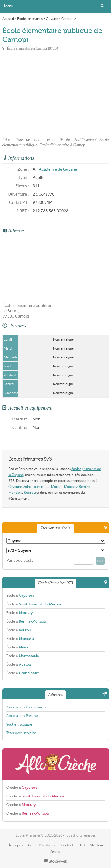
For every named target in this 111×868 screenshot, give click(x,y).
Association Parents (22, 716)
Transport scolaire (21, 733)
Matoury (71, 487)
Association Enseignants (26, 707)
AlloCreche (56, 764)
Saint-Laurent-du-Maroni (43, 487)
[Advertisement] (56, 96)
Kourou (30, 492)
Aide (31, 845)
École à (20, 596)
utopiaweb (56, 861)
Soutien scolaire (19, 724)
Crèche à (22, 788)
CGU (81, 845)
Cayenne (15, 487)
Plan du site (48, 845)
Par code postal (20, 560)
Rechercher (102, 6)
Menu (9, 6)
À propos (16, 845)
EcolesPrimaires (56, 7)
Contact (67, 845)
